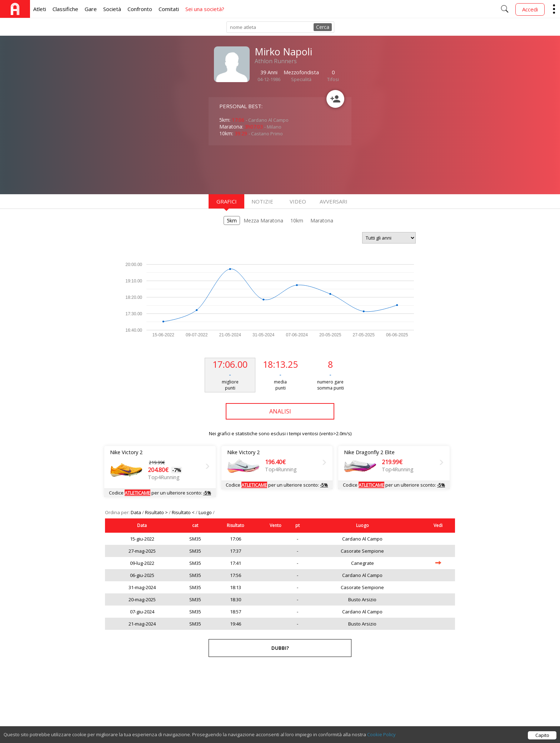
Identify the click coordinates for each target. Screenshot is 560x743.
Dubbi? (280, 648)
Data (136, 512)
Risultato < (184, 512)
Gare (91, 9)
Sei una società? (205, 9)
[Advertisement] (266, 169)
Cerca (323, 27)
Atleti (40, 9)
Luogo (206, 512)
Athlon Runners (276, 61)
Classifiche (65, 9)
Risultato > (157, 512)
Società (112, 9)
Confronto (140, 9)
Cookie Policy (381, 734)
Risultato (236, 525)
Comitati (169, 9)
